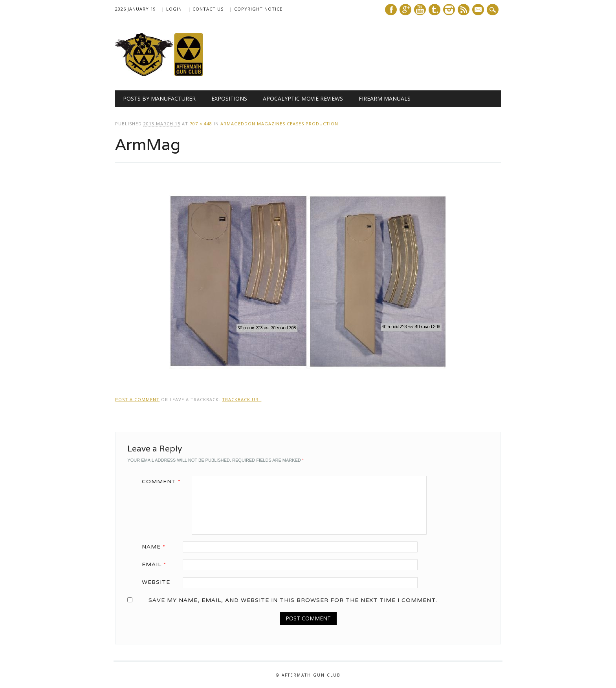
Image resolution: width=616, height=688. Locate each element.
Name (156, 547)
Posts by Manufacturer (159, 98)
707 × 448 (201, 124)
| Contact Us (206, 9)
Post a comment (137, 399)
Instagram (449, 10)
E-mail (479, 10)
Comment (164, 481)
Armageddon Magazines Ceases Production (279, 124)
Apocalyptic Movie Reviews (303, 98)
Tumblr (434, 10)
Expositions (229, 98)
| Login (172, 9)
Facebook (391, 10)
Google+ (405, 10)
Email (157, 564)
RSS (464, 10)
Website (156, 582)
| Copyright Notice (256, 9)
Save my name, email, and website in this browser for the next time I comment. (293, 600)
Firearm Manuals (385, 98)
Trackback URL (242, 399)
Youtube (420, 10)
